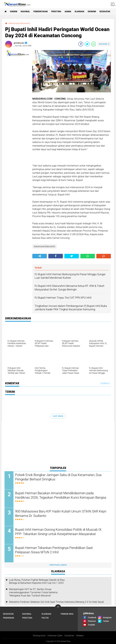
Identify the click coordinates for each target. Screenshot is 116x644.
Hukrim (14, 11)
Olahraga (79, 11)
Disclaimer (69, 636)
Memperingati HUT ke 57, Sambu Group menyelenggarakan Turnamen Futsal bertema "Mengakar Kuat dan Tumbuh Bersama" (33, 592)
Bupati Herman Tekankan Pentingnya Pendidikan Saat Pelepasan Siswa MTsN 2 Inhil (54, 550)
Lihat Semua (58, 416)
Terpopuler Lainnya (58, 565)
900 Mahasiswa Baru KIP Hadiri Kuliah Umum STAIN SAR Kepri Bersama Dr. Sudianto (61, 514)
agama (68, 11)
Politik (45, 618)
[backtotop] (58, 607)
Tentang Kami (39, 636)
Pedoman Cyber (55, 636)
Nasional (25, 11)
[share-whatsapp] (93, 44)
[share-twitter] (87, 44)
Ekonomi (92, 11)
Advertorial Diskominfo (19, 23)
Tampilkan (105, 383)
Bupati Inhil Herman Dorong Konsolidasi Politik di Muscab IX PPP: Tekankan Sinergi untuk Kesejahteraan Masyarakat (58, 532)
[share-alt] (40, 256)
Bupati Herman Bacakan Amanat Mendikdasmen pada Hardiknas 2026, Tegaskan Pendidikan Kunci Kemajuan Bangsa (61, 495)
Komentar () (104, 44)
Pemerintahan (41, 11)
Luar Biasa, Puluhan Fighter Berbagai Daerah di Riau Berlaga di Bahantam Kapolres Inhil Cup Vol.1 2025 (37, 581)
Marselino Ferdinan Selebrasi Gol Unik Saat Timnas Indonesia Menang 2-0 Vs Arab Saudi (56, 602)
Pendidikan (9, 618)
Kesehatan (105, 11)
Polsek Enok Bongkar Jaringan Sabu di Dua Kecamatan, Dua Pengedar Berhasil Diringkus (58, 477)
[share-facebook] (81, 44)
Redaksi (80, 636)
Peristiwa (56, 11)
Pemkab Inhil (67, 614)
